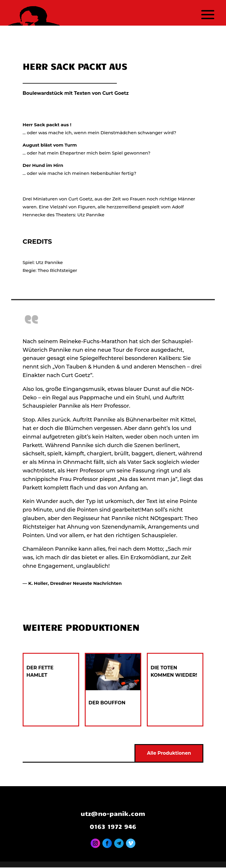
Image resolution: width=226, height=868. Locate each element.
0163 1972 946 (113, 827)
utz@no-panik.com (113, 814)
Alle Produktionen (168, 754)
